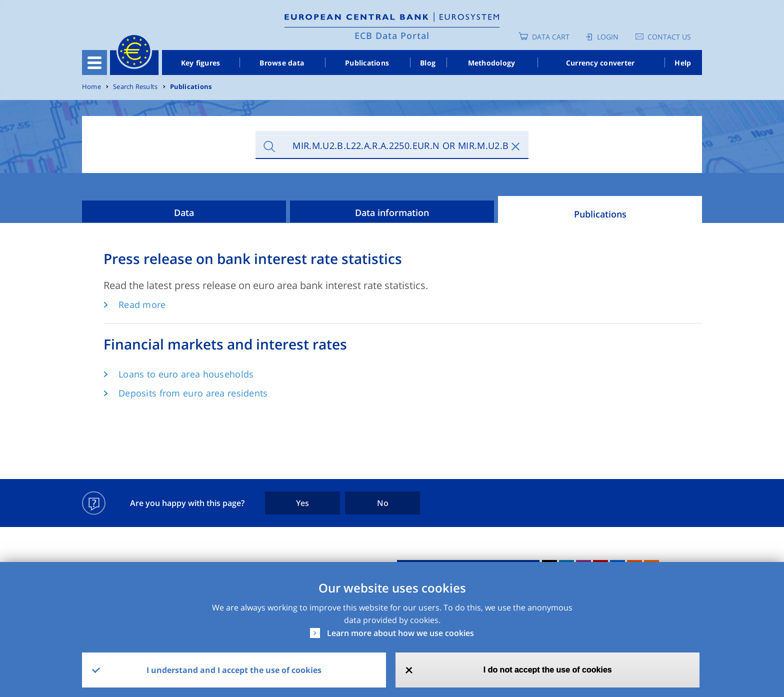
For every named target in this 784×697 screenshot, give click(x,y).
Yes (302, 503)
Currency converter (600, 63)
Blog (428, 63)
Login (608, 37)
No (383, 503)
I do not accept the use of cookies (548, 670)
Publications (367, 63)
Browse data (282, 63)
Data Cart (551, 37)
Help (683, 63)
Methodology (492, 63)
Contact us (669, 37)
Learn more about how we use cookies (400, 633)
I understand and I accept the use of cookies (234, 670)
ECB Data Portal (392, 35)
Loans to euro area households (186, 374)
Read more (142, 304)
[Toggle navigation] (94, 62)
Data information (392, 212)
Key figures (201, 63)
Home (91, 87)
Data (184, 212)
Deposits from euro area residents (193, 393)
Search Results (135, 87)
